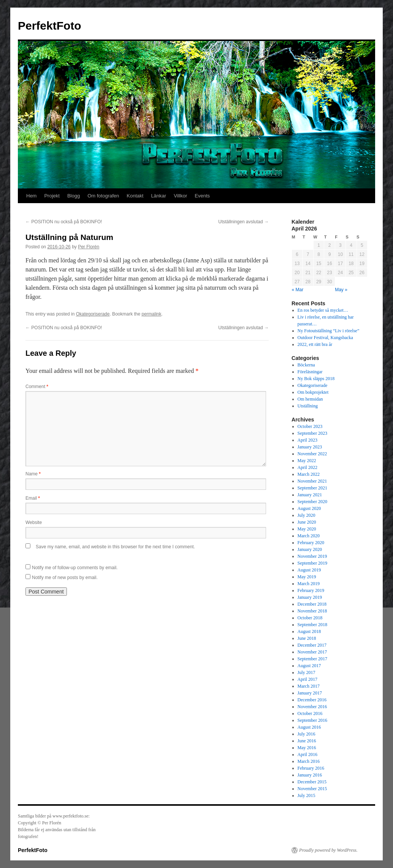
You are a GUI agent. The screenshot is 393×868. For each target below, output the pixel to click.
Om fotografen (103, 196)
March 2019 (309, 584)
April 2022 (307, 467)
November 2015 (312, 789)
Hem (31, 196)
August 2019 (309, 570)
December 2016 (312, 700)
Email (33, 498)
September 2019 (312, 563)
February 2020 (311, 543)
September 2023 (312, 433)
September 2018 (312, 625)
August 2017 (309, 666)
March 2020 (309, 536)
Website (34, 522)
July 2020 (307, 515)
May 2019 (307, 577)
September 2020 (312, 502)
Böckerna (306, 365)
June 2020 (307, 522)
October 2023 (310, 426)
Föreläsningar (310, 372)
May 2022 (307, 461)
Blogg (74, 196)
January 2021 (310, 495)
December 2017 (312, 645)
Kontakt (135, 196)
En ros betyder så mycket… (323, 310)
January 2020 (310, 549)
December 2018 (312, 604)
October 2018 (310, 618)
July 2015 (307, 795)
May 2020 (307, 529)
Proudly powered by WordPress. (328, 850)
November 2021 (312, 481)
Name (33, 474)
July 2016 (307, 734)
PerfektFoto (50, 26)
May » (341, 290)
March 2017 (309, 686)
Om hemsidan (310, 399)
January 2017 (310, 693)
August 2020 (309, 508)
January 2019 (310, 597)
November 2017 (312, 652)
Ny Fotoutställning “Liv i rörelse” (329, 331)
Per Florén (89, 247)
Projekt (52, 196)
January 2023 (310, 447)
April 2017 (307, 679)
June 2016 (307, 741)
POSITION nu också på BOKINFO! (64, 222)
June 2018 (307, 638)
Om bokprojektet (313, 392)
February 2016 (311, 768)
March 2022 (309, 474)
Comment (37, 387)
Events (202, 196)
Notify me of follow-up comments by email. (75, 568)
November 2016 (312, 707)
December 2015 (312, 782)
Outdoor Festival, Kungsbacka (325, 338)
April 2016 (307, 754)
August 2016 (309, 727)
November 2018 (312, 611)
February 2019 (311, 590)
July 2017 (307, 672)
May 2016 (307, 748)
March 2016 (309, 761)
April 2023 (307, 440)
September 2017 (312, 659)
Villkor (180, 196)
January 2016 (310, 775)
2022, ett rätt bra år (315, 344)
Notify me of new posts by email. (65, 578)
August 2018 (309, 631)
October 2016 (310, 713)
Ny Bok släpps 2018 (316, 379)
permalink (152, 314)
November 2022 (312, 454)
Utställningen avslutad (243, 222)
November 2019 (312, 556)
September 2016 (312, 720)
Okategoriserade (93, 314)
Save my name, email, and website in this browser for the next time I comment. (115, 547)
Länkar (158, 196)
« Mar (298, 290)
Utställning (308, 406)
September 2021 (312, 488)
